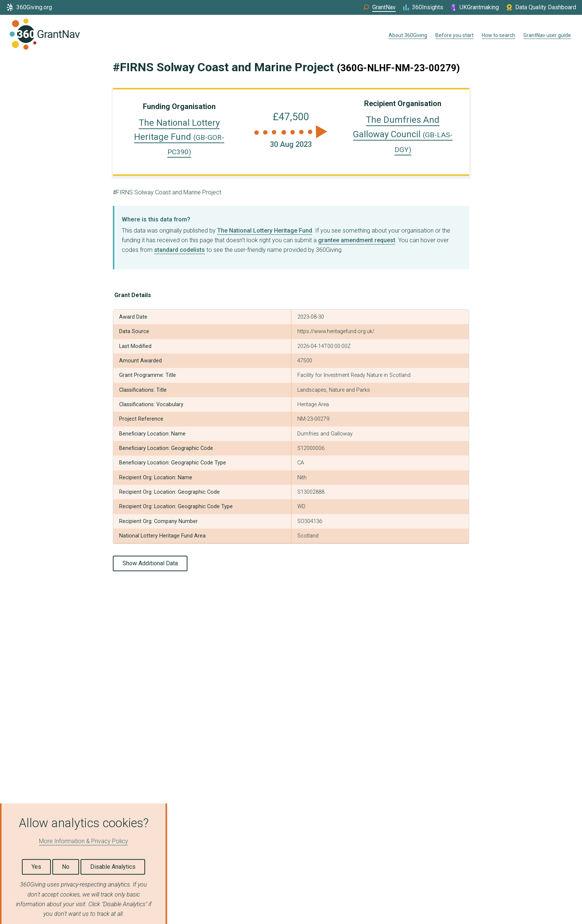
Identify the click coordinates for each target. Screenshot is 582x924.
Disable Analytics (113, 867)
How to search (498, 35)
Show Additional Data (150, 563)
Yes (36, 867)
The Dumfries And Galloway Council (403, 134)
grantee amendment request (357, 240)
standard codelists (179, 250)
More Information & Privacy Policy (84, 841)
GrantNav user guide (547, 35)
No (66, 867)
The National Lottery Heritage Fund (179, 137)
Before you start (455, 35)
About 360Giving (408, 35)
